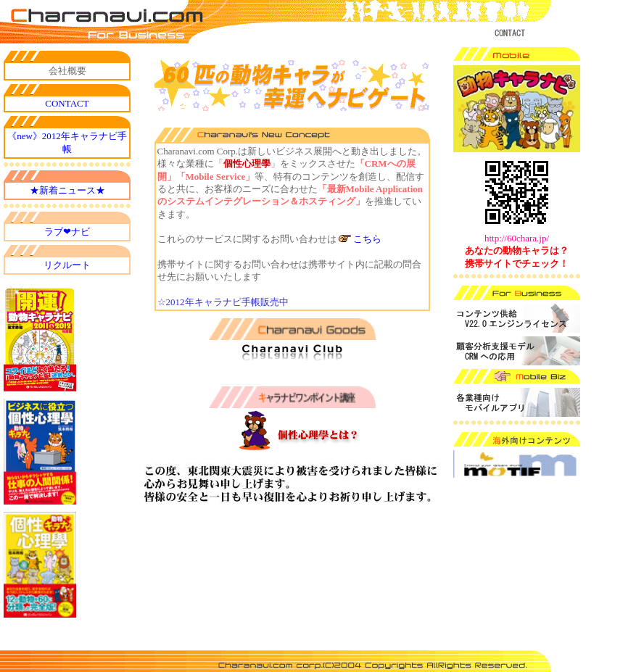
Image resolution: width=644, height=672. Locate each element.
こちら (367, 239)
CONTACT (67, 103)
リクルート (67, 265)
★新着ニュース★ (67, 190)
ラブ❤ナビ (67, 232)
